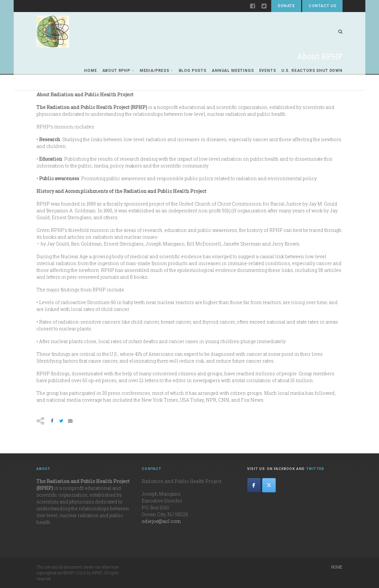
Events (268, 71)
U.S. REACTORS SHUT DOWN (312, 71)
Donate (286, 6)
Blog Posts (193, 71)
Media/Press (157, 71)
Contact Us (322, 6)
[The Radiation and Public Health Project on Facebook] (254, 485)
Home (90, 71)
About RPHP (118, 71)
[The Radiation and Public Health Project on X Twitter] (269, 485)
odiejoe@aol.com (161, 521)
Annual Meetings (233, 71)
